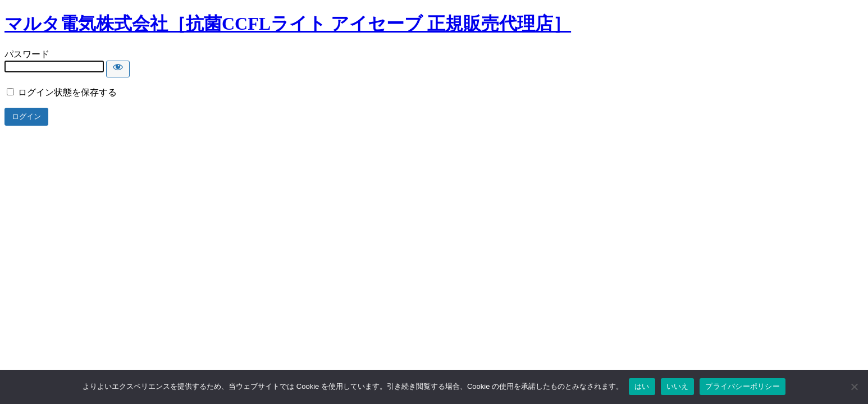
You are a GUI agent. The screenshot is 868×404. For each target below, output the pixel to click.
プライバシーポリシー (743, 386)
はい (642, 386)
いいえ (678, 386)
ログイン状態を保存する (62, 92)
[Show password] (118, 69)
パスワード (27, 54)
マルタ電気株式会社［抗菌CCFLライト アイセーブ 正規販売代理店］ (288, 24)
